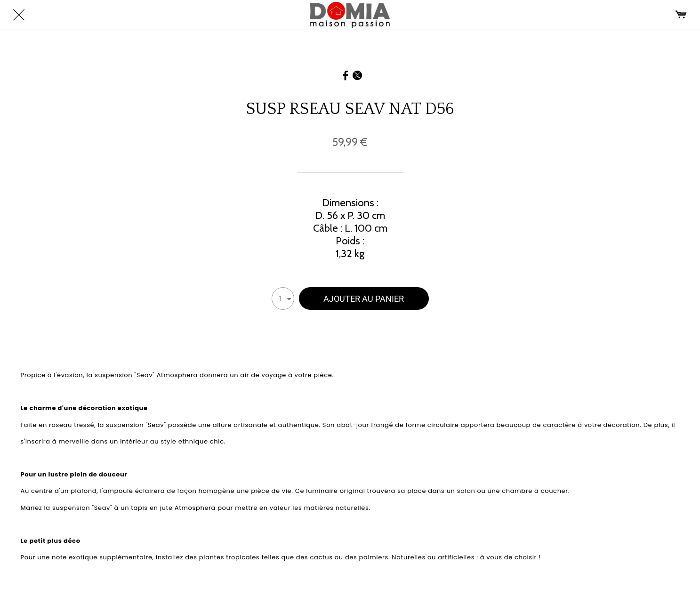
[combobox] (283, 298)
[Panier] (681, 15)
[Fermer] (19, 15)
